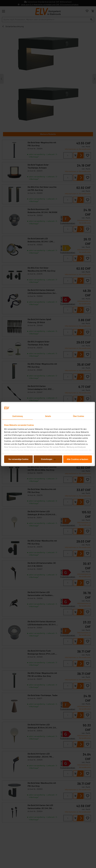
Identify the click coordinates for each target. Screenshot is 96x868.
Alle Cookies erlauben (77, 459)
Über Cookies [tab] (78, 416)
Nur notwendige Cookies (18, 459)
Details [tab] (48, 416)
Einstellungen (48, 459)
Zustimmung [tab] (17, 416)
